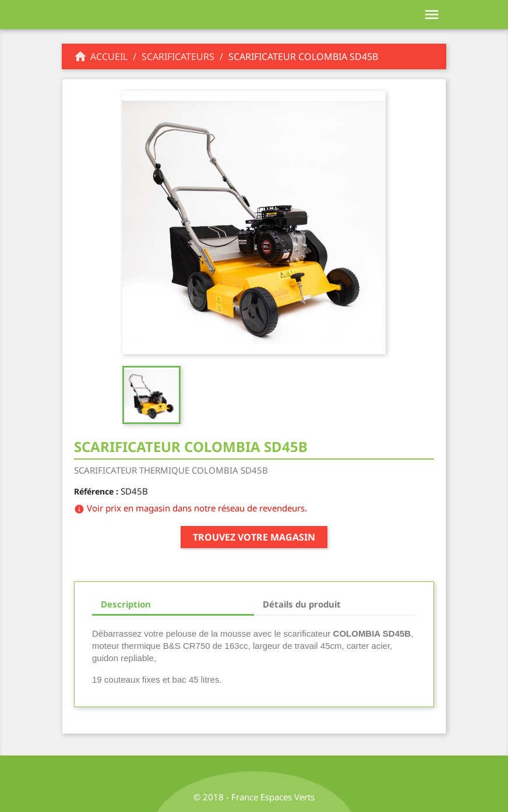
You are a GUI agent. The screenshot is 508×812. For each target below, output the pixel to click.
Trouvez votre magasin (254, 537)
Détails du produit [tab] (302, 604)
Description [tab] (126, 604)
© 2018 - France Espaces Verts (254, 797)
